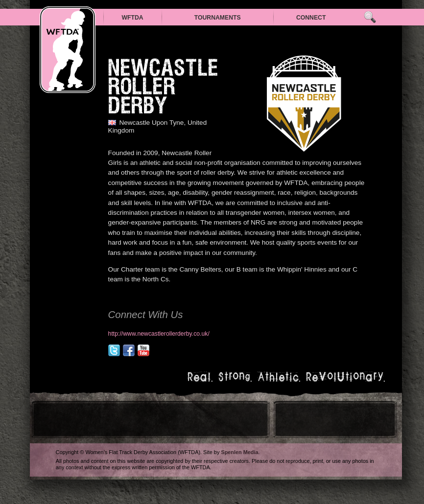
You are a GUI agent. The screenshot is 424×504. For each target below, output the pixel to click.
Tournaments (218, 18)
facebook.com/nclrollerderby (129, 350)
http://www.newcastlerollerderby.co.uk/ (159, 334)
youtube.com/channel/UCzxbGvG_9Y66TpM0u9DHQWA (143, 350)
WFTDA (132, 18)
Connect (311, 18)
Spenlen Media (239, 452)
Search (370, 17)
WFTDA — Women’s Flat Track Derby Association (68, 50)
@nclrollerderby (114, 350)
